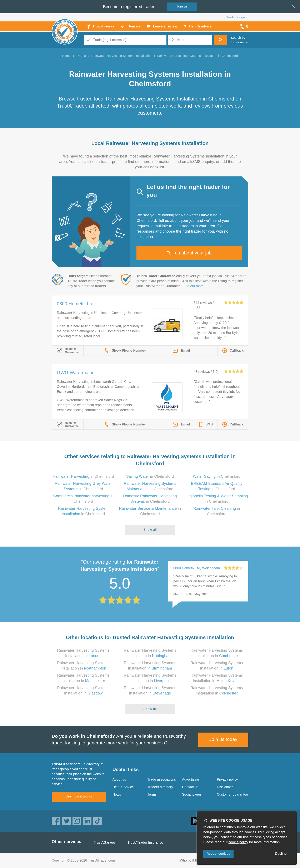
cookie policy (238, 842)
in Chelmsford (83, 476)
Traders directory (160, 787)
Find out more (193, 286)
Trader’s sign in (237, 17)
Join (182, 6)
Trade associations (162, 779)
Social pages (192, 794)
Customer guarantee (232, 794)
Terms (152, 794)
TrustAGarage (104, 843)
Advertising (191, 779)
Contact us (190, 787)
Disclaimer (225, 787)
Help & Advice (123, 787)
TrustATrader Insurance (145, 843)
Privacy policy (227, 779)
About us (119, 779)
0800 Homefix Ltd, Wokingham (197, 568)
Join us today (223, 739)
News (117, 794)
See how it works (79, 796)
